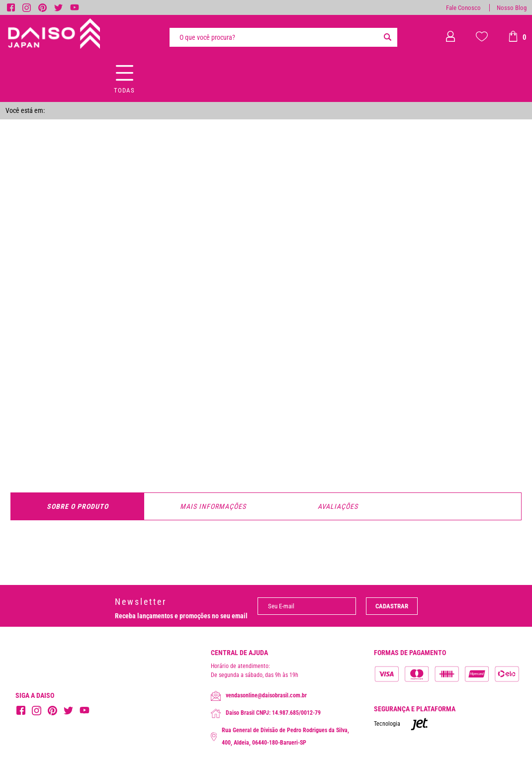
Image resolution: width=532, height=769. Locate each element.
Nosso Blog (512, 8)
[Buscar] (387, 37)
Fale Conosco (463, 8)
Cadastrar (392, 606)
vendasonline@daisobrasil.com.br (259, 696)
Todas (124, 90)
